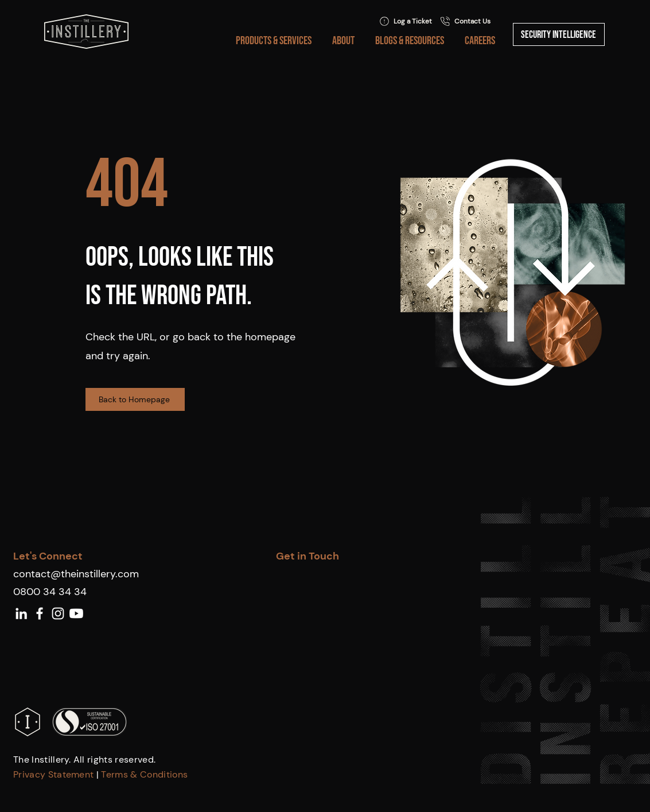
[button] (271, 41)
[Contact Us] (465, 21)
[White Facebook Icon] (40, 613)
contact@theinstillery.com (76, 574)
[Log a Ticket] (406, 21)
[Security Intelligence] (559, 34)
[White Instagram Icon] (58, 613)
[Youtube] (76, 613)
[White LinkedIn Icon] (21, 613)
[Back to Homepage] (135, 399)
